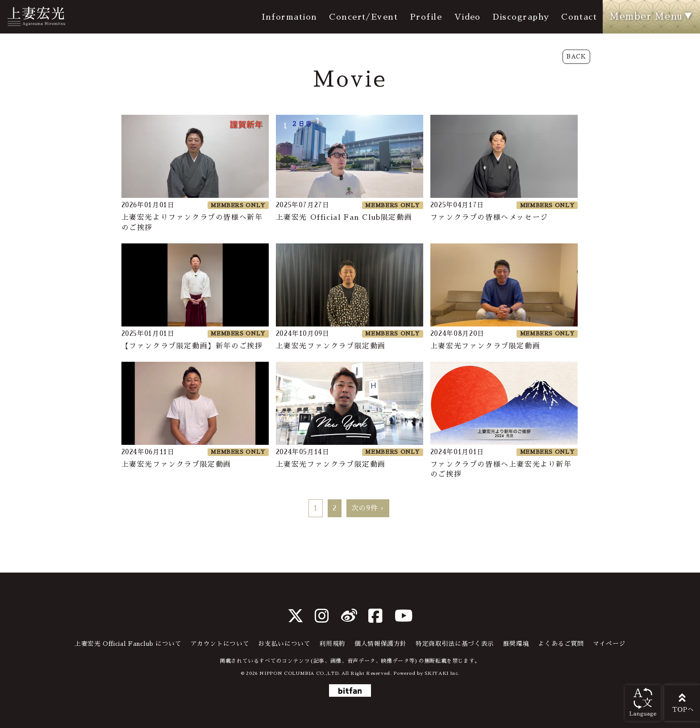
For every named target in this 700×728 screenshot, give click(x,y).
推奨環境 (516, 644)
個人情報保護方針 (381, 644)
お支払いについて (284, 644)
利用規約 (332, 644)
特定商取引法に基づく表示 (455, 644)
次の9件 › (368, 508)
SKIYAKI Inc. (442, 673)
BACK (576, 56)
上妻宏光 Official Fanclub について (128, 644)
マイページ (609, 644)
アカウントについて (220, 644)
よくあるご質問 (561, 644)
